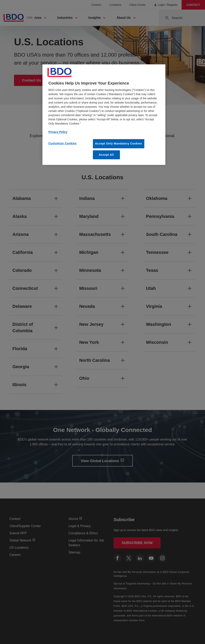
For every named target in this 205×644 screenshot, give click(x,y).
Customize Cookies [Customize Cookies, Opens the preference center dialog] (63, 143)
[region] (104, 115)
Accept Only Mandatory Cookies (119, 144)
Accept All (106, 155)
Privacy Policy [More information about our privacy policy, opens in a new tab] (58, 132)
